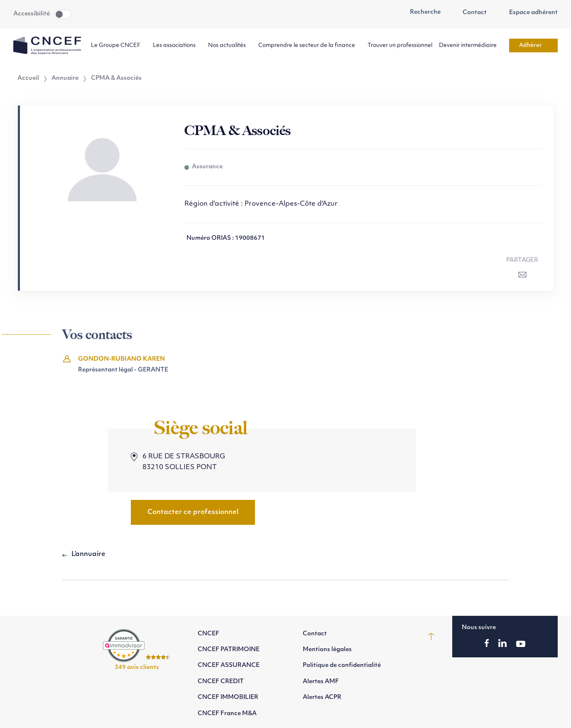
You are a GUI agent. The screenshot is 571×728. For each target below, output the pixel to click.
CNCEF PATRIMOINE (229, 650)
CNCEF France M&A (227, 714)
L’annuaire (88, 554)
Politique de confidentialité (342, 665)
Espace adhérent (529, 13)
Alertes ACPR (322, 697)
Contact (471, 13)
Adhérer (533, 45)
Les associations (177, 45)
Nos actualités (230, 45)
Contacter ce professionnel (193, 512)
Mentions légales (327, 650)
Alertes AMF (321, 682)
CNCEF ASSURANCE (229, 665)
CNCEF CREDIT (221, 682)
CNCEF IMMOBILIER (228, 697)
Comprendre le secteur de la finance (310, 45)
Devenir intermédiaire (471, 45)
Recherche (421, 12)
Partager (522, 260)
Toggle (63, 14)
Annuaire (65, 79)
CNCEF (208, 634)
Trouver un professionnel (400, 45)
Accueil (28, 79)
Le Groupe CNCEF (119, 45)
